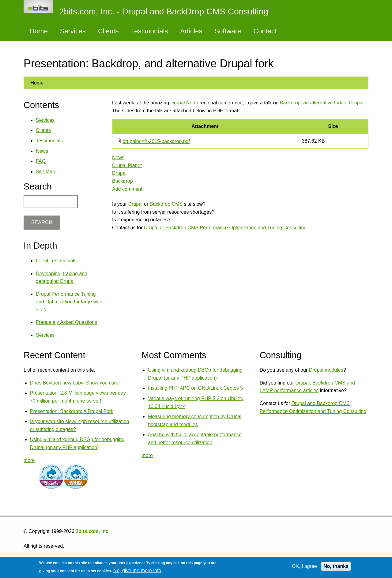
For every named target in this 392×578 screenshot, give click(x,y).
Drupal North (184, 103)
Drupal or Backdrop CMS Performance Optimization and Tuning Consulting (225, 228)
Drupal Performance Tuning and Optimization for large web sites (69, 302)
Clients (108, 31)
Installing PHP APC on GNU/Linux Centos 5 (195, 388)
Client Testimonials (56, 261)
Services (73, 31)
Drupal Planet (127, 165)
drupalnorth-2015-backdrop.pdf (156, 141)
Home (39, 31)
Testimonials (149, 31)
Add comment (127, 189)
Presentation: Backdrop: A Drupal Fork (72, 411)
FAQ (41, 161)
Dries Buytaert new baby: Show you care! (75, 383)
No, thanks (336, 566)
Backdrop (123, 181)
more (29, 460)
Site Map (45, 172)
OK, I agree (304, 566)
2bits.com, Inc (92, 531)
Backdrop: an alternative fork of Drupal (322, 103)
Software (228, 31)
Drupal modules (326, 370)
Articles (191, 31)
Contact (265, 31)
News (118, 158)
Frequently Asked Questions (66, 322)
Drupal (119, 173)
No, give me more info (137, 570)
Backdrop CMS (166, 204)
